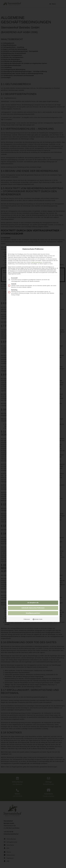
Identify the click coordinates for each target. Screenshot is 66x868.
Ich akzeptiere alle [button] (33, 603)
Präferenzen (27, 619)
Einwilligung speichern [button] (33, 613)
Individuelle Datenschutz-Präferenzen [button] (33, 608)
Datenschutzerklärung (37, 262)
